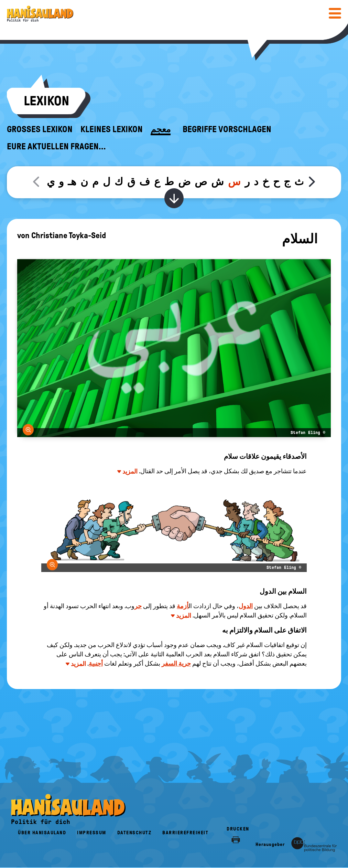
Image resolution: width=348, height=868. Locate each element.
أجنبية (96, 664)
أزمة (183, 606)
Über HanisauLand (42, 833)
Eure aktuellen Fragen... (56, 147)
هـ (72, 182)
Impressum (92, 833)
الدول (246, 606)
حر (138, 606)
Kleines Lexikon (112, 129)
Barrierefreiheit (185, 833)
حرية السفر (176, 664)
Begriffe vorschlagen (227, 129)
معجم (161, 129)
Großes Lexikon (40, 129)
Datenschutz (134, 833)
